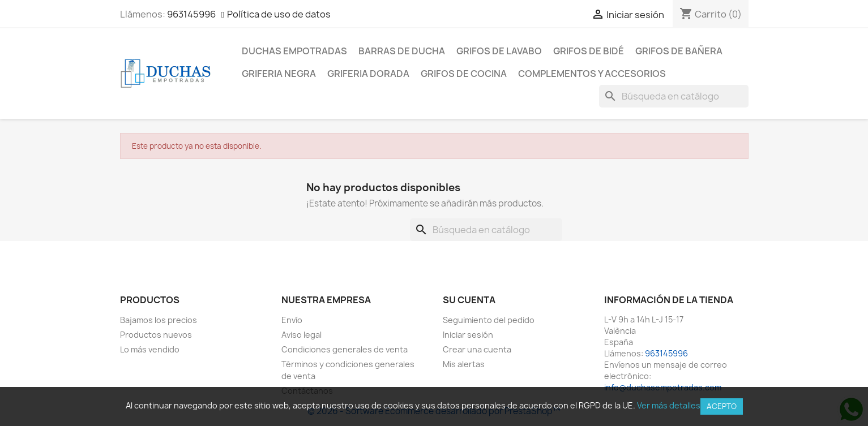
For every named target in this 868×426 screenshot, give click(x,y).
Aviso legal (302, 335)
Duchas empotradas (294, 51)
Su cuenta (469, 300)
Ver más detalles (669, 405)
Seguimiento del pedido (489, 320)
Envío (292, 320)
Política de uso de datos (279, 14)
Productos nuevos (156, 335)
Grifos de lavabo (499, 51)
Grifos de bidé (589, 51)
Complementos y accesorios (592, 74)
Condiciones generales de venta (345, 349)
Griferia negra (279, 74)
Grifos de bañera (679, 51)
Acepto (722, 406)
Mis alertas (464, 364)
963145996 (191, 14)
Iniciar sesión (468, 335)
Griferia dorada (368, 74)
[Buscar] (674, 96)
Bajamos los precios (159, 320)
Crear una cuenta (477, 349)
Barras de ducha (402, 51)
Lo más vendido (150, 349)
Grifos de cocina (464, 74)
